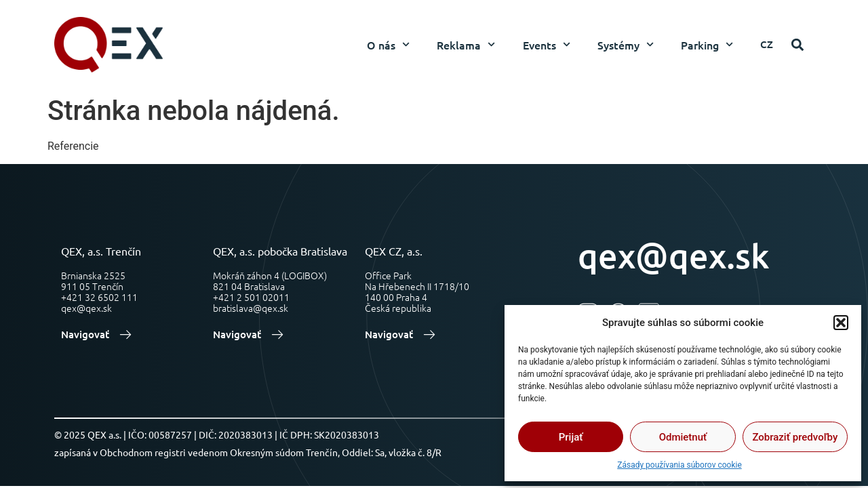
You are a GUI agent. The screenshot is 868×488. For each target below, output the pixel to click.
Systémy (626, 44)
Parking (707, 44)
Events (547, 44)
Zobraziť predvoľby (795, 437)
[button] (841, 323)
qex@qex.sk (674, 255)
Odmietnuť (683, 437)
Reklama (466, 44)
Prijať (571, 437)
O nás (388, 44)
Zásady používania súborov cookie (679, 465)
